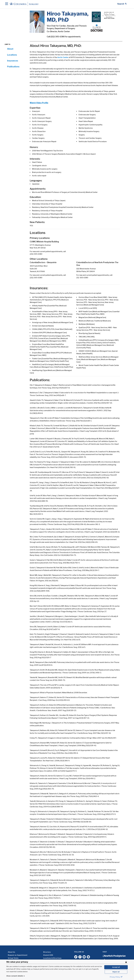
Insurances (13, 61)
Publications (13, 67)
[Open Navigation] (7, 4)
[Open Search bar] (122, 4)
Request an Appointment (18, 955)
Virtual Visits (13, 958)
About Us (11, 952)
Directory (47, 952)
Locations (12, 55)
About (10, 49)
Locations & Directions (52, 958)
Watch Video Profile (39, 103)
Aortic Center (63, 57)
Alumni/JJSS (48, 955)
